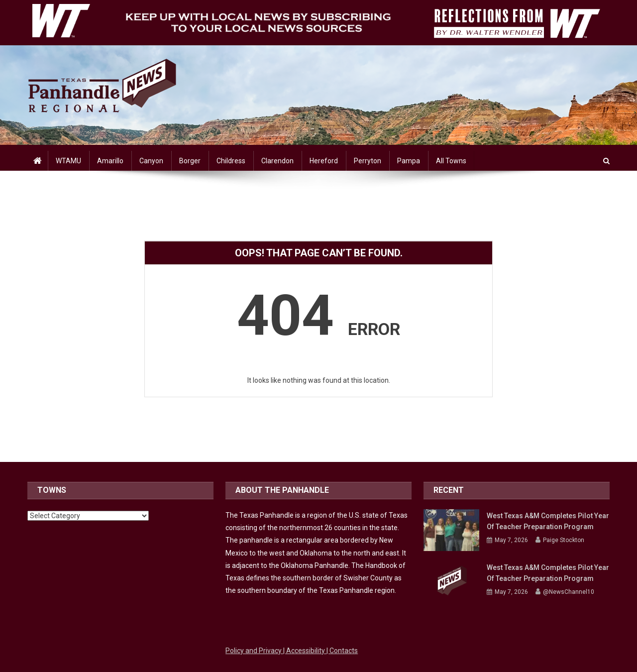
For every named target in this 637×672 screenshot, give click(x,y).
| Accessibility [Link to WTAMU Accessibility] (305, 651)
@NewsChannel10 (569, 592)
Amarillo (110, 161)
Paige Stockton (564, 540)
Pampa (409, 161)
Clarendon (277, 161)
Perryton (368, 161)
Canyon (151, 161)
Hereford (324, 161)
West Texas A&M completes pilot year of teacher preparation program (548, 521)
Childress (231, 161)
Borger (190, 161)
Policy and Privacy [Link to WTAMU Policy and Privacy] (254, 651)
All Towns (451, 161)
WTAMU (68, 161)
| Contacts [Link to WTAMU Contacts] (342, 651)
